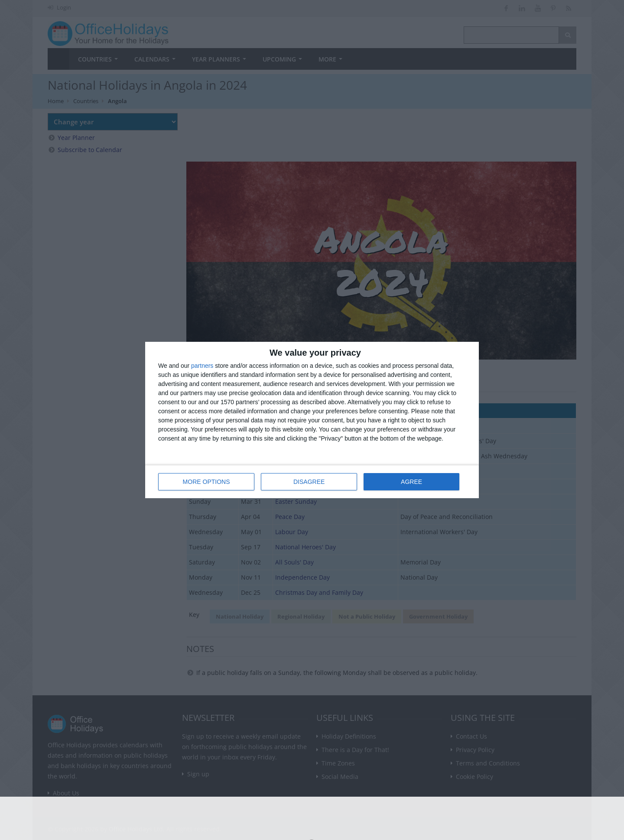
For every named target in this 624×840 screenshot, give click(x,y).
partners (202, 366)
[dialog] (312, 420)
